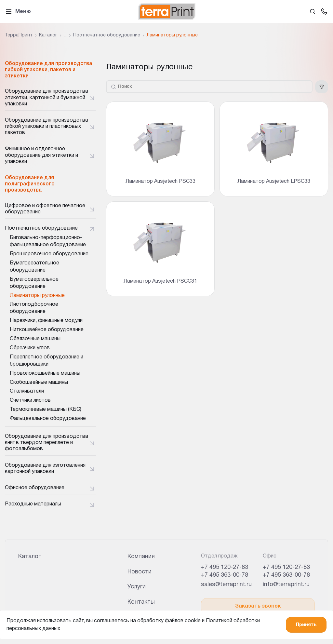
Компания (141, 557)
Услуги (137, 587)
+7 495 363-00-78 (225, 575)
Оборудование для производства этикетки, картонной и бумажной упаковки (47, 98)
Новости (140, 572)
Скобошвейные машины (39, 382)
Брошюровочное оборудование (49, 254)
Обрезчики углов (30, 348)
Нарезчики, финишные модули (46, 321)
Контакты (141, 602)
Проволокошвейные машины (45, 373)
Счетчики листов (30, 400)
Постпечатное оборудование (41, 228)
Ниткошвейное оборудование (47, 330)
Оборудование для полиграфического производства (30, 184)
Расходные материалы (33, 504)
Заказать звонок (258, 606)
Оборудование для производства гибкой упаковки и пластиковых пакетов (47, 127)
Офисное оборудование (35, 488)
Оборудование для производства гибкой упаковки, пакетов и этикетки (48, 70)
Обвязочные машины (35, 339)
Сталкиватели (27, 391)
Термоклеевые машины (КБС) (46, 409)
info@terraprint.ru (286, 585)
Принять (306, 625)
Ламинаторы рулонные (37, 296)
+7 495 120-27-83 (225, 567)
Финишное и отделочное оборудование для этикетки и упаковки (41, 155)
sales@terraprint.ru (226, 585)
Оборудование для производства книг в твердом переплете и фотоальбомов (47, 443)
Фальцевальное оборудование (48, 419)
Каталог (29, 557)
